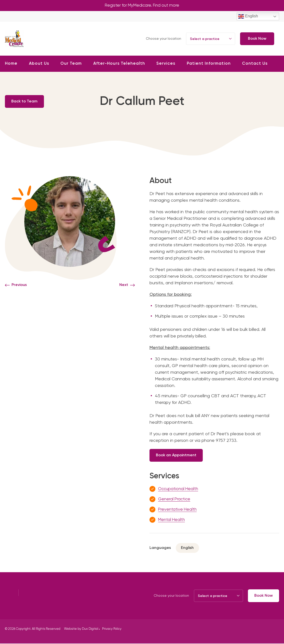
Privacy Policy (112, 629)
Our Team (71, 64)
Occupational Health (179, 489)
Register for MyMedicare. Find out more (142, 6)
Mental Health (172, 520)
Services (166, 64)
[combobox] (211, 39)
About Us (39, 64)
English (248, 17)
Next (124, 285)
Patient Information (209, 64)
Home (11, 64)
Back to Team (26, 102)
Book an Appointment (178, 456)
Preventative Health (178, 510)
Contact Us (255, 64)
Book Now (257, 39)
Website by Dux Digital (81, 629)
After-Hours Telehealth (119, 64)
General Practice (175, 500)
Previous (19, 285)
